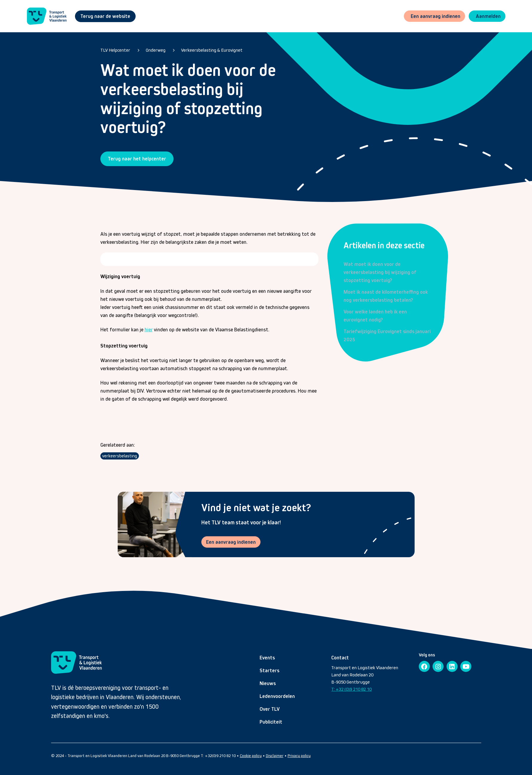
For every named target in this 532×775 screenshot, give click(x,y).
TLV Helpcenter (115, 50)
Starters (269, 671)
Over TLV (270, 710)
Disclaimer (275, 756)
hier (149, 330)
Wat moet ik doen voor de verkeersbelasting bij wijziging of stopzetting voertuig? (380, 272)
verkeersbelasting (120, 456)
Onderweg (156, 50)
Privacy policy (299, 756)
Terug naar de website (105, 16)
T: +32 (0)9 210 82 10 (351, 690)
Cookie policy (251, 756)
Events (267, 658)
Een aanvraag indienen (231, 542)
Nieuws (268, 684)
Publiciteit (271, 722)
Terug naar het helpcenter (137, 159)
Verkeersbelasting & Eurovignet (212, 50)
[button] (486, 16)
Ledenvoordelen (277, 697)
